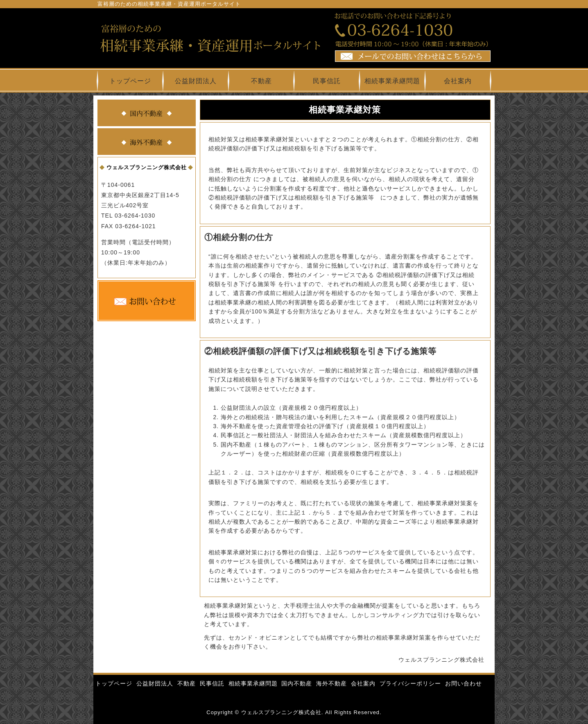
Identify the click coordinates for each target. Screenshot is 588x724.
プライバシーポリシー (410, 683)
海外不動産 (331, 683)
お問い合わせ (464, 683)
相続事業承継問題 (392, 81)
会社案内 (458, 81)
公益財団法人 (196, 81)
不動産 (261, 81)
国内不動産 (297, 683)
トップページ (130, 81)
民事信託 (327, 81)
